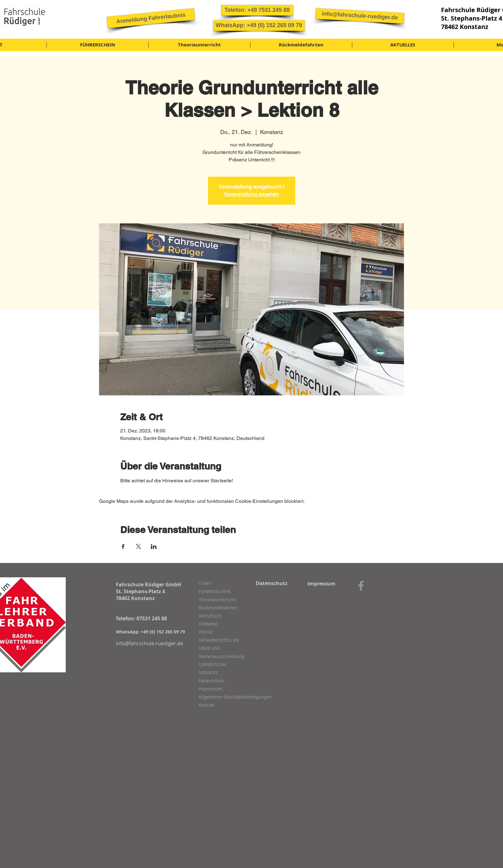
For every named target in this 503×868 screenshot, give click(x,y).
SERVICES (208, 672)
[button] (257, 10)
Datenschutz (212, 681)
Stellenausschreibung (221, 656)
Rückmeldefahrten (218, 608)
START (205, 583)
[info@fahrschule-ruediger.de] (360, 16)
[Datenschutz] (272, 583)
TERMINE (208, 624)
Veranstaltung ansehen (252, 194)
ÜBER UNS (209, 648)
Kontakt (207, 705)
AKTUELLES (210, 616)
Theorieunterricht (217, 600)
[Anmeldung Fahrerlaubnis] (151, 18)
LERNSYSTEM (212, 664)
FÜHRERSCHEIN (215, 591)
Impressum (211, 689)
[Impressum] (322, 584)
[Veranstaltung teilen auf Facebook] (123, 546)
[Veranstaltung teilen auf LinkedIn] (154, 546)
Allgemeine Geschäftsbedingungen (232, 697)
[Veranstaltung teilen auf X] (138, 546)
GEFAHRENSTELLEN (219, 640)
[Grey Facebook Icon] (361, 586)
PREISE (206, 632)
